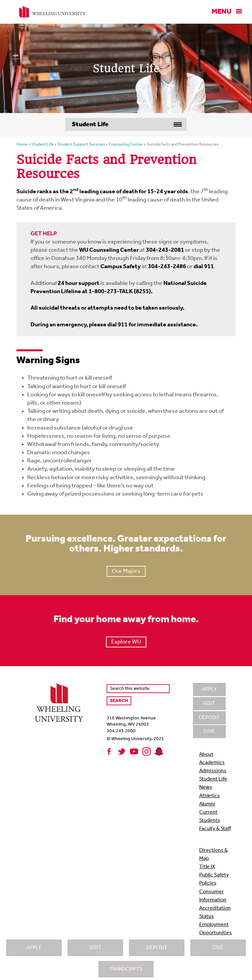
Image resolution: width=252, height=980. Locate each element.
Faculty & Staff (215, 829)
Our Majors (126, 571)
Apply (34, 948)
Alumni (207, 804)
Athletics (210, 796)
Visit (95, 948)
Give (218, 948)
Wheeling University (52, 12)
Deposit (157, 948)
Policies (208, 883)
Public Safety (214, 875)
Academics (212, 763)
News (206, 787)
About (206, 755)
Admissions (213, 771)
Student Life (213, 779)
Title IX (207, 867)
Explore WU (126, 642)
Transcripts (126, 969)
